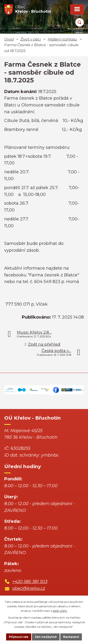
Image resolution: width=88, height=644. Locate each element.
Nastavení (71, 637)
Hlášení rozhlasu (62, 39)
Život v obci (31, 39)
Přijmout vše (19, 637)
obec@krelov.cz (29, 588)
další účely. (60, 611)
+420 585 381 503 (30, 582)
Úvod (9, 39)
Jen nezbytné (46, 637)
